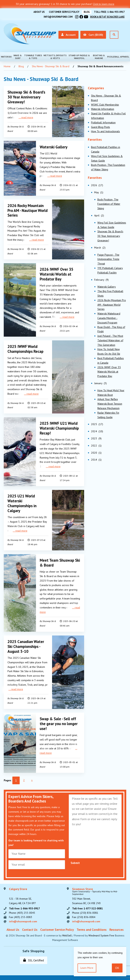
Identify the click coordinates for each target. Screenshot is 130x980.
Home (7, 66)
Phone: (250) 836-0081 (85, 910)
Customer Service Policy (63, 12)
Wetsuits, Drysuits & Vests (55, 56)
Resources (117, 927)
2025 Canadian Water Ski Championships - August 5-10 (26, 643)
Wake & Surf (18, 56)
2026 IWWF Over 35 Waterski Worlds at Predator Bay (57, 273)
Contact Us (30, 927)
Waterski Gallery (54, 146)
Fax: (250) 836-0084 (84, 914)
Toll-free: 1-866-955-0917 (109, 12)
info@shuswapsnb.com (57, 16)
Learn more (87, 968)
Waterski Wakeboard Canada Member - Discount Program (109, 318)
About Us (37, 12)
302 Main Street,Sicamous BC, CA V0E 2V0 (99, 893)
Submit (75, 859)
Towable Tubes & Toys (33, 56)
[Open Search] (114, 34)
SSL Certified (34, 957)
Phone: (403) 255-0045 (22, 910)
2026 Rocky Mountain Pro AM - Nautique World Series (26, 210)
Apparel (125, 56)
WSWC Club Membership (105, 104)
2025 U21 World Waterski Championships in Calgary (22, 501)
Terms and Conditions (92, 927)
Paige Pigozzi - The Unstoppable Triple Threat (108, 259)
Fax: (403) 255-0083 (21, 914)
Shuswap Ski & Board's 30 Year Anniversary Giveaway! (27, 96)
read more (27, 117)
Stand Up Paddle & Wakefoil (79, 56)
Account (68, 34)
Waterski (6, 56)
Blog (21, 66)
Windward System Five (101, 933)
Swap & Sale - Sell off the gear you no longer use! (59, 720)
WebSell (67, 933)
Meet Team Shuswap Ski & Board (60, 560)
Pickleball (113, 56)
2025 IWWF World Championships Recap (26, 347)
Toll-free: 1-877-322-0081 (88, 905)
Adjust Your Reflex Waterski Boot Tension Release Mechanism (110, 403)
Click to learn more (104, 4)
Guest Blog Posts (100, 127)
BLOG (86, 12)
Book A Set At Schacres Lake (107, 16)
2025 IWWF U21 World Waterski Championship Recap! (60, 426)
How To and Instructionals (105, 131)
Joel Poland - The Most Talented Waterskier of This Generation (110, 340)
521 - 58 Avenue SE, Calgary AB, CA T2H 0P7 (22, 893)
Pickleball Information (103, 122)
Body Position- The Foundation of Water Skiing (109, 204)
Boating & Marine (99, 56)
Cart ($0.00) (93, 34)
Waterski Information (103, 109)
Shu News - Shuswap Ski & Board (51, 66)
